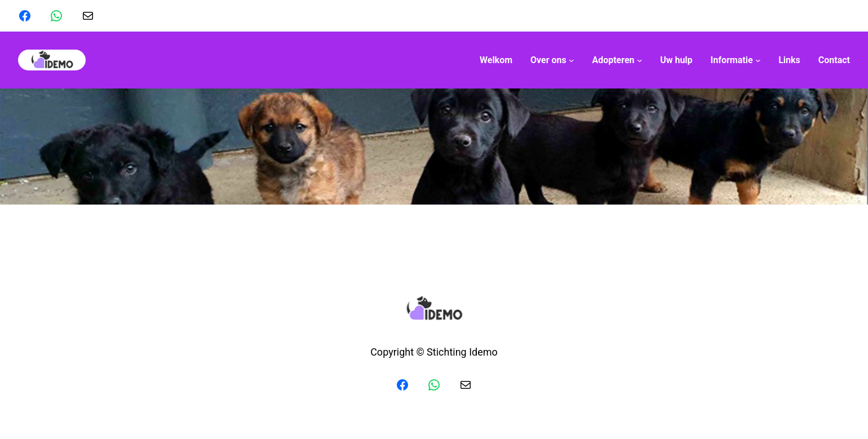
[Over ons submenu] (552, 60)
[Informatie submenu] (736, 60)
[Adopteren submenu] (617, 60)
